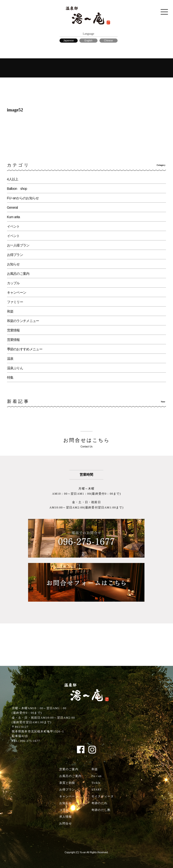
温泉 (10, 359)
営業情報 (13, 330)
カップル (13, 283)
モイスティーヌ (103, 796)
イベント (13, 226)
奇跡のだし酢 (101, 810)
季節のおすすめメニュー (25, 349)
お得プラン (15, 255)
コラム (64, 810)
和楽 (10, 311)
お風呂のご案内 (18, 274)
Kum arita (14, 217)
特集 (10, 377)
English (88, 41)
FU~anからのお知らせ (23, 198)
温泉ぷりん (15, 368)
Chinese (109, 41)
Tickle (96, 783)
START (97, 790)
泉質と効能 (67, 783)
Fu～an (97, 776)
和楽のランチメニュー (23, 321)
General (12, 207)
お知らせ (13, 264)
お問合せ (66, 823)
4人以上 (13, 179)
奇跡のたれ (99, 803)
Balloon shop (17, 189)
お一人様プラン (18, 245)
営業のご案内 (69, 769)
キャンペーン (17, 292)
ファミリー (15, 302)
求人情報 (66, 817)
